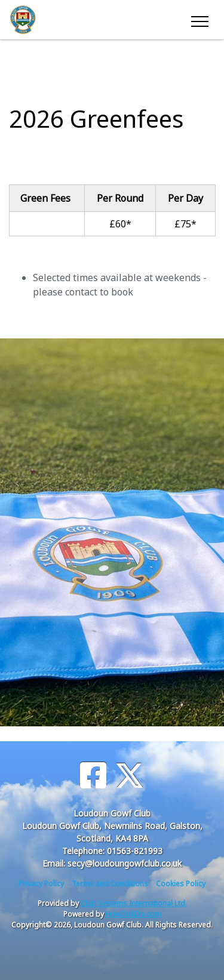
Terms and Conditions (110, 884)
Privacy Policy (41, 884)
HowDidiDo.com (134, 914)
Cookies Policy (181, 884)
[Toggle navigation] (199, 20)
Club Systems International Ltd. (134, 903)
